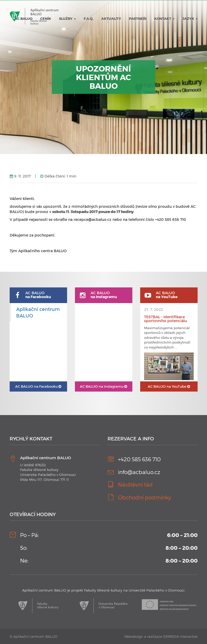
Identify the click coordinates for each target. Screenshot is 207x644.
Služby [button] (67, 19)
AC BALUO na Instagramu (103, 386)
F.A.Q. (89, 19)
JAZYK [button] (190, 19)
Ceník (46, 19)
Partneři (138, 19)
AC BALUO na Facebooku (38, 386)
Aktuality (111, 19)
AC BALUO (23, 19)
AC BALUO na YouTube (169, 386)
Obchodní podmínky (144, 497)
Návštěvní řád (135, 485)
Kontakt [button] (164, 19)
